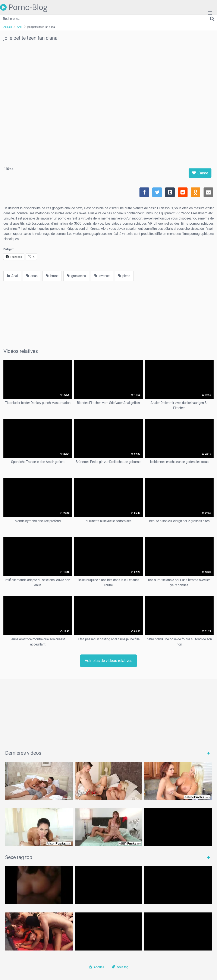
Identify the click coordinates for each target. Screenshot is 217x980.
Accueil (7, 27)
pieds (124, 276)
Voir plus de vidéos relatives (109, 661)
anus (32, 276)
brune (52, 276)
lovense (102, 276)
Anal (19, 27)
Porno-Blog (24, 7)
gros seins (76, 276)
